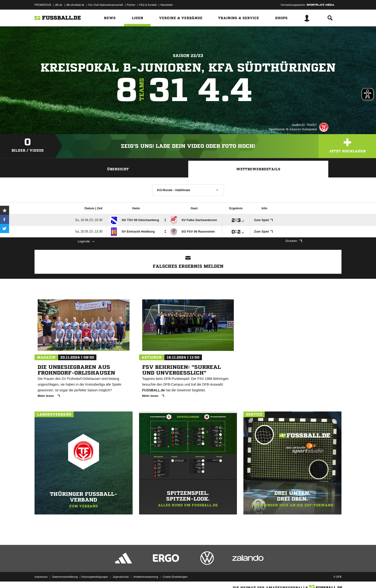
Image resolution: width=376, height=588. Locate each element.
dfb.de (59, 5)
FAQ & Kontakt (148, 5)
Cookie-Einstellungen (175, 577)
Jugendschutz (121, 577)
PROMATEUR (43, 5)
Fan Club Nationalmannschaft (106, 5)
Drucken (294, 241)
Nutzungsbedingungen (95, 577)
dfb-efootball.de (75, 5)
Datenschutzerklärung (65, 577)
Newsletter (167, 5)
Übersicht (118, 169)
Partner (131, 5)
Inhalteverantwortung (146, 577)
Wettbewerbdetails (258, 169)
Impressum (41, 577)
